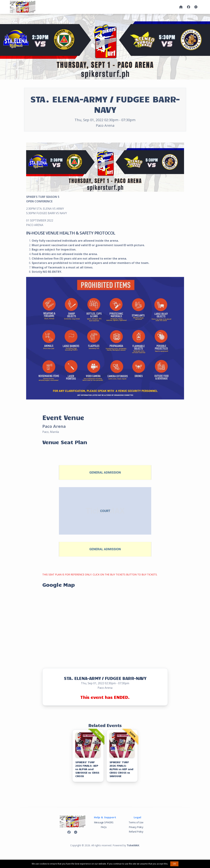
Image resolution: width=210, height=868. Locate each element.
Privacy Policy (136, 827)
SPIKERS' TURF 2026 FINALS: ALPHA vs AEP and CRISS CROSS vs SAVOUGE (121, 769)
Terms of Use (136, 822)
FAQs (104, 827)
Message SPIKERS (104, 822)
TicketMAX (133, 845)
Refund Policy (136, 832)
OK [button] (174, 864)
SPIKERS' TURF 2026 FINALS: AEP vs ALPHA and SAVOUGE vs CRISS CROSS (87, 769)
